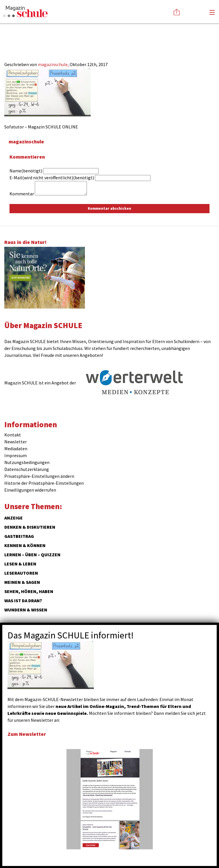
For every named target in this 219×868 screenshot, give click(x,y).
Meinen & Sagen (22, 582)
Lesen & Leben (20, 564)
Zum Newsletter (27, 734)
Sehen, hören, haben (29, 591)
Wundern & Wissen (26, 610)
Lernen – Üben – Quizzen (32, 555)
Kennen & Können (25, 545)
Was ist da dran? (23, 601)
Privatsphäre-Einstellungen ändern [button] (39, 476)
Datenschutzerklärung (27, 469)
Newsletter (16, 442)
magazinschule (26, 142)
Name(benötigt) (26, 171)
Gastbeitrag (19, 536)
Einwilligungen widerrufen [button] (30, 490)
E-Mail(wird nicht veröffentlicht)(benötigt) (52, 178)
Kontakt (13, 435)
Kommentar (22, 194)
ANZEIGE (14, 518)
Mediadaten (16, 449)
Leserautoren (21, 573)
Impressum (16, 455)
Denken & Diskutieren (30, 527)
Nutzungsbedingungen (27, 462)
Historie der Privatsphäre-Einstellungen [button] (44, 483)
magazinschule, (54, 64)
